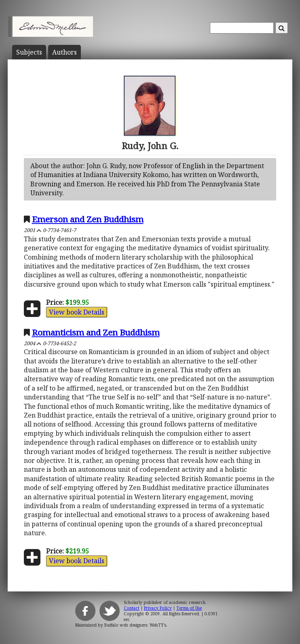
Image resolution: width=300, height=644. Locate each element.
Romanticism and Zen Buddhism (96, 332)
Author (64, 52)
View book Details (77, 312)
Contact (132, 608)
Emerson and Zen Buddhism (88, 219)
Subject (29, 52)
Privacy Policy (158, 608)
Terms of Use (189, 608)
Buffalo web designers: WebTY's (135, 625)
